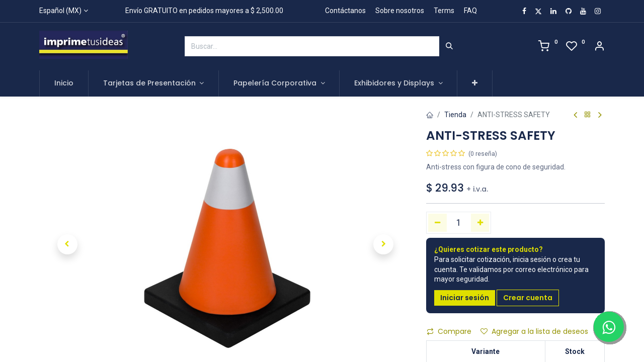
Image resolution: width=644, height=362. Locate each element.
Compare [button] (449, 331)
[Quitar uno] (437, 223)
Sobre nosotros (400, 11)
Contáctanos (345, 11)
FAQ (470, 11)
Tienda (455, 115)
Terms (444, 11)
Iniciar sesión (465, 298)
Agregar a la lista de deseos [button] (534, 331)
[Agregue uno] (480, 223)
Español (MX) (60, 11)
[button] (475, 83)
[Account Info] (599, 47)
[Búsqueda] (449, 46)
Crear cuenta (528, 298)
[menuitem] (64, 83)
